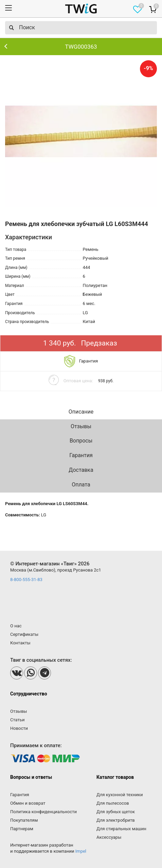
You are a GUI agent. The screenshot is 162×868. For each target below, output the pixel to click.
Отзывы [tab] (81, 426)
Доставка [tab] (81, 470)
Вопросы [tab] (81, 441)
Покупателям (24, 820)
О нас (16, 626)
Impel (81, 851)
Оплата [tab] (81, 485)
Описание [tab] (81, 412)
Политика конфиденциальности (43, 812)
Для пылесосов (113, 803)
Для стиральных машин (121, 829)
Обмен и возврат (28, 803)
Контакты (20, 643)
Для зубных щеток (116, 812)
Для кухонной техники (120, 795)
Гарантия (20, 795)
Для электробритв (116, 820)
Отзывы (19, 711)
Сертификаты (24, 634)
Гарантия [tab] (81, 455)
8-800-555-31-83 (26, 580)
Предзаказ (99, 343)
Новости (19, 728)
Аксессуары (109, 837)
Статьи (17, 720)
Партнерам (22, 829)
